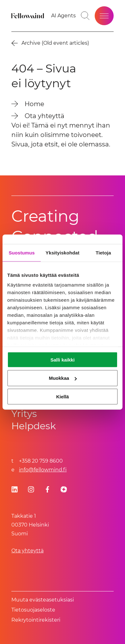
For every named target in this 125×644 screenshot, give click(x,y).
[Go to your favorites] (63, 16)
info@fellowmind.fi (43, 470)
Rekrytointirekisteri (36, 620)
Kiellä (62, 397)
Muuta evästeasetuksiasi (43, 600)
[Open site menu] (104, 16)
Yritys (24, 414)
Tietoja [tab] (103, 252)
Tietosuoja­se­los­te (33, 610)
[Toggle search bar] (85, 16)
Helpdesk (34, 426)
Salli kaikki (63, 359)
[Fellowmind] (28, 16)
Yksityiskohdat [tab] (62, 252)
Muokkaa (63, 378)
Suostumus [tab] (22, 252)
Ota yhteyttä (27, 551)
